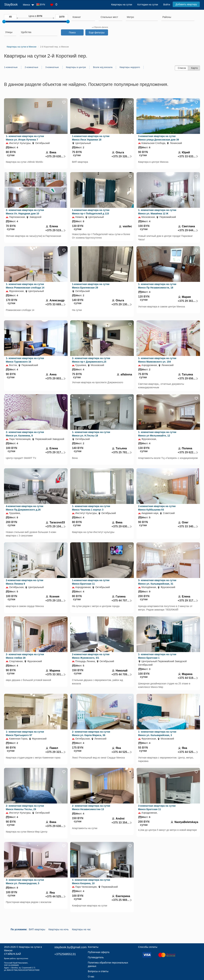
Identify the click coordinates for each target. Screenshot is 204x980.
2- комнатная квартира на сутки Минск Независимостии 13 (91, 808)
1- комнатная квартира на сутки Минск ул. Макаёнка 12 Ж (157, 212)
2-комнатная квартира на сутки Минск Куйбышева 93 (157, 508)
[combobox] (83, 18)
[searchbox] (83, 17)
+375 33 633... (188, 156)
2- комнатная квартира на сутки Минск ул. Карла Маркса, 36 (91, 733)
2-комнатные (31, 67)
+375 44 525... (122, 752)
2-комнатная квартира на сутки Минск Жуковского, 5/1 (91, 656)
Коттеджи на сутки (148, 5)
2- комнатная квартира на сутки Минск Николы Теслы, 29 (25, 808)
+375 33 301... (56, 674)
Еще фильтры (97, 33)
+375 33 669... (56, 304)
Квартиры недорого (130, 67)
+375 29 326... (122, 156)
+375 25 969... (122, 900)
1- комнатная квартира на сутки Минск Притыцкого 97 (25, 733)
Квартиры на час (81, 929)
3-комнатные (52, 67)
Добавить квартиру (186, 4)
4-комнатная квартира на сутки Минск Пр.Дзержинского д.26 (24, 508)
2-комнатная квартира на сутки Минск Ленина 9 (24, 582)
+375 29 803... (56, 378)
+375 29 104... (56, 526)
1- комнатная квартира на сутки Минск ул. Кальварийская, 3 (157, 733)
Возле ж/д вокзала (103, 67)
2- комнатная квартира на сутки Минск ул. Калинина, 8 (25, 434)
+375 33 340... (188, 526)
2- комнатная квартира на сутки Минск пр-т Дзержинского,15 (91, 360)
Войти (167, 5)
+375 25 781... (122, 452)
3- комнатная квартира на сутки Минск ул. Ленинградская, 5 (25, 882)
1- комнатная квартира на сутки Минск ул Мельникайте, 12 (157, 434)
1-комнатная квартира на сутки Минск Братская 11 (91, 582)
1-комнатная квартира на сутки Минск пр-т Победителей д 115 (91, 212)
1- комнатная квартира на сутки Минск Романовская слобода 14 (25, 286)
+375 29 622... (188, 452)
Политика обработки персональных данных (108, 964)
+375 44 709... (122, 674)
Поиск (72, 33)
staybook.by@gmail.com (70, 947)
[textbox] (109, 17)
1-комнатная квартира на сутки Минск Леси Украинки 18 (91, 138)
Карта (194, 68)
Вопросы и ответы (98, 971)
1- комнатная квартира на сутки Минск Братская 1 (157, 656)
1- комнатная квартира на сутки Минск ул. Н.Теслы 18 (91, 434)
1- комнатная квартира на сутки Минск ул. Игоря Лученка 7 (25, 138)
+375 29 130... (122, 304)
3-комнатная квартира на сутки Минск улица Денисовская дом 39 (159, 138)
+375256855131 (65, 954)
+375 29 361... (188, 301)
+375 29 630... (56, 156)
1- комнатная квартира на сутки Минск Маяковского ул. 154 (157, 360)
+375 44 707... (122, 601)
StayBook (11, 5)
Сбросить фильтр (100, 27)
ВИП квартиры (37, 929)
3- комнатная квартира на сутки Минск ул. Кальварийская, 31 (157, 582)
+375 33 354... (122, 823)
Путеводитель (96, 957)
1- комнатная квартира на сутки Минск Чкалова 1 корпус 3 (91, 508)
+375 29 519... (56, 230)
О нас (91, 977)
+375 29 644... (188, 230)
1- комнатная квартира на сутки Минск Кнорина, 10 (91, 882)
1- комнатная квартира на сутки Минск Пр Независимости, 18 (157, 286)
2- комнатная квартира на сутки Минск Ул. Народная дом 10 (25, 212)
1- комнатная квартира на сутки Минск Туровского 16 (25, 360)
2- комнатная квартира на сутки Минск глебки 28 (25, 656)
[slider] (4, 22)
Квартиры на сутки (122, 5)
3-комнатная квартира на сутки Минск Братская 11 (157, 808)
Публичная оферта (99, 952)
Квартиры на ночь (59, 929)
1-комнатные (11, 67)
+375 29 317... (56, 452)
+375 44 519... (188, 678)
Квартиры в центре (76, 67)
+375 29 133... (56, 601)
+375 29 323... (56, 752)
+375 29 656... (188, 378)
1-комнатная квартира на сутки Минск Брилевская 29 (91, 286)
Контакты (93, 947)
